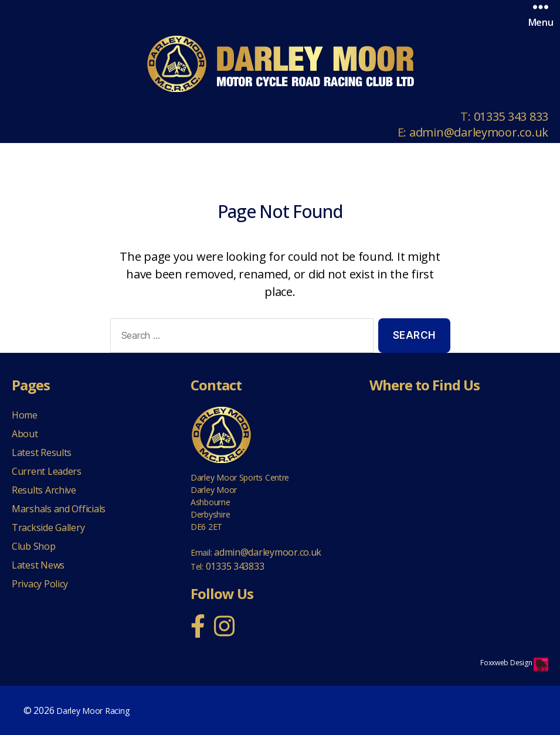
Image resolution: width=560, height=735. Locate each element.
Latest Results (42, 452)
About (25, 434)
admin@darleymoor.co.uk (479, 132)
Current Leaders (47, 471)
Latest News (38, 565)
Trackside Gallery (48, 528)
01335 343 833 (511, 116)
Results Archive (44, 490)
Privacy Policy (40, 584)
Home (25, 415)
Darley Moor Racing (93, 711)
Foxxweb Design (507, 663)
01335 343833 (235, 566)
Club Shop (34, 546)
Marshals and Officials (59, 509)
